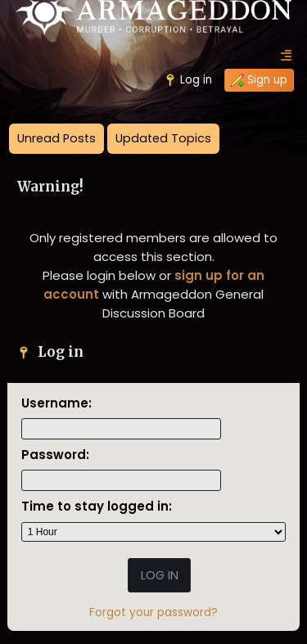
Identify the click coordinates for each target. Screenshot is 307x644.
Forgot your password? (153, 612)
